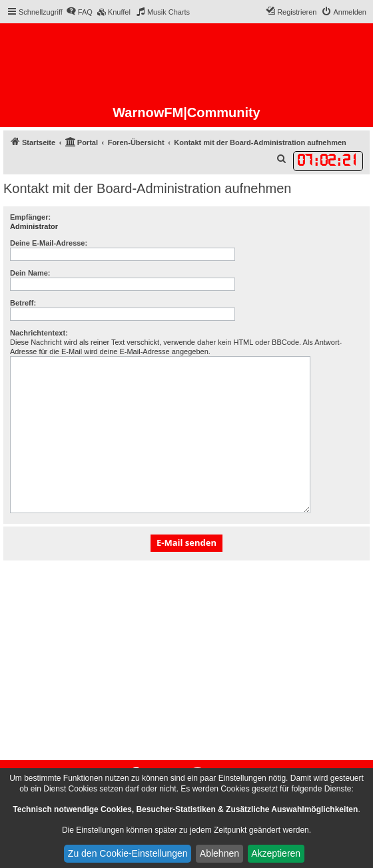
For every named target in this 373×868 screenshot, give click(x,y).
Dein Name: (30, 273)
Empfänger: (30, 217)
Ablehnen (219, 853)
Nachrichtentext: (39, 333)
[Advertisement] (186, 660)
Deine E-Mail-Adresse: (49, 243)
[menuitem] (79, 12)
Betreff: (23, 303)
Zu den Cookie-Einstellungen (128, 853)
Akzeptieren (276, 853)
